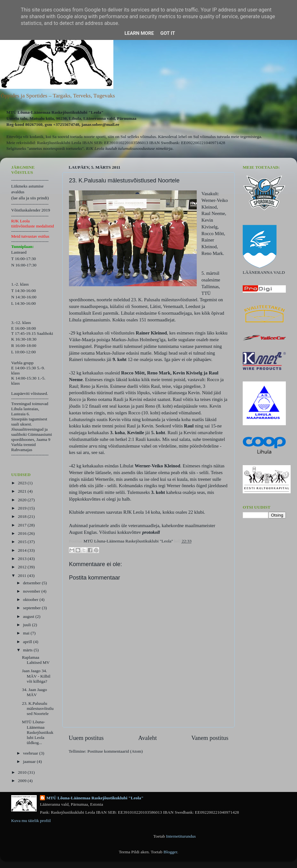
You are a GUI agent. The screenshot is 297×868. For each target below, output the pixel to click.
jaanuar (30, 761)
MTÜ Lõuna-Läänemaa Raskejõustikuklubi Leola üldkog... (38, 732)
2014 (23, 550)
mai (27, 633)
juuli (27, 625)
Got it (168, 33)
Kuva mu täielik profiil (31, 821)
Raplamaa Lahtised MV (36, 660)
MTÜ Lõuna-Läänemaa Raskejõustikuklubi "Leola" (95, 798)
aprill (28, 642)
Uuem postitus (86, 738)
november (32, 591)
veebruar (31, 753)
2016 (23, 533)
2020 (23, 500)
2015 (23, 542)
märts (28, 650)
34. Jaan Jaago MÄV (34, 692)
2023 (23, 483)
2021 (23, 491)
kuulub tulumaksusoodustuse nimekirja (139, 148)
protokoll (151, 532)
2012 (23, 567)
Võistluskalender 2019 (31, 210)
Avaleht (148, 738)
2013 (23, 559)
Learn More (139, 33)
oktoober (31, 599)
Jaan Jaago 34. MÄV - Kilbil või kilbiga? (36, 676)
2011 (23, 576)
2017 (23, 525)
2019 (23, 508)
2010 (23, 772)
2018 (23, 516)
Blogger (170, 852)
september (32, 608)
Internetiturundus (181, 836)
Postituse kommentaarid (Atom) (115, 751)
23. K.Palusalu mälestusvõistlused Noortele (38, 708)
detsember (32, 583)
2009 (23, 781)
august (29, 616)
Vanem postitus (210, 738)
